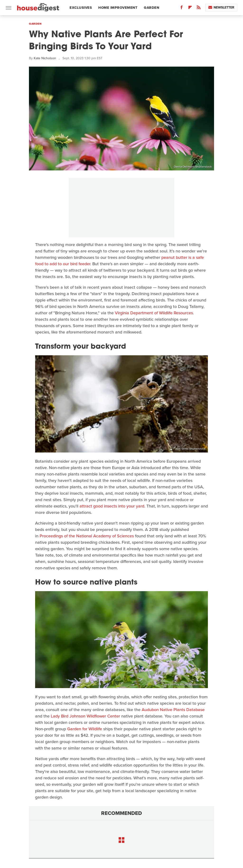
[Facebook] (182, 8)
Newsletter (221, 7)
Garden (152, 8)
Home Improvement (118, 8)
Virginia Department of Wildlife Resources (154, 313)
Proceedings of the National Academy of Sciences (87, 536)
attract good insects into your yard (112, 506)
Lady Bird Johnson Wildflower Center (85, 716)
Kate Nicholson (45, 58)
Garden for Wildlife (85, 729)
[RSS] (199, 8)
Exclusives (81, 8)
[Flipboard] (190, 8)
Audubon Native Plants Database (173, 710)
